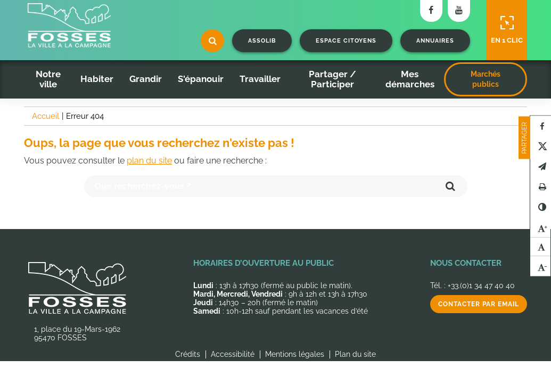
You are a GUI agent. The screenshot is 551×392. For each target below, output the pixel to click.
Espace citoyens (346, 41)
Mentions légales (295, 354)
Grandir (146, 79)
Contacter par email (479, 304)
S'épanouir (201, 79)
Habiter (97, 79)
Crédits (188, 354)
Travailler (260, 79)
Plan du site (355, 354)
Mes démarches (410, 79)
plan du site (149, 161)
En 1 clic (507, 30)
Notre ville (48, 79)
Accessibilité (233, 354)
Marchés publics (486, 79)
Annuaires (435, 41)
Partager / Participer (332, 79)
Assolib (262, 41)
